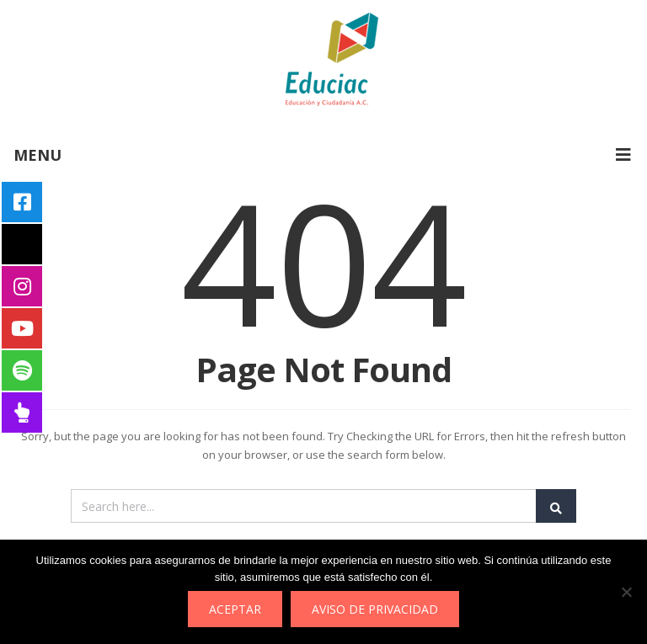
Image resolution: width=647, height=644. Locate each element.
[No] (626, 592)
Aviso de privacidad (375, 609)
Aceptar (235, 609)
